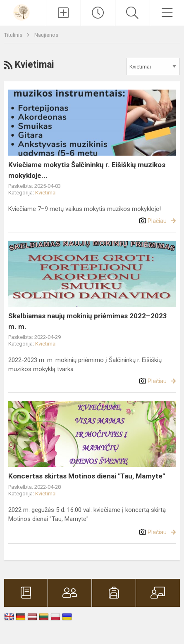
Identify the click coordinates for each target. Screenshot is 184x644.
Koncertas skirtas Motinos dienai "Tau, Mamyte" (87, 476)
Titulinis (14, 35)
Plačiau (157, 221)
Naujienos (46, 35)
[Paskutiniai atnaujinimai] (98, 13)
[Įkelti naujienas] (63, 13)
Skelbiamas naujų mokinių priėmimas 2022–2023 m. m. (88, 321)
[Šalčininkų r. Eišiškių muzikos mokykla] (23, 12)
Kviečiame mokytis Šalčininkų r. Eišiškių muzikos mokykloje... (87, 170)
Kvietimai (46, 193)
